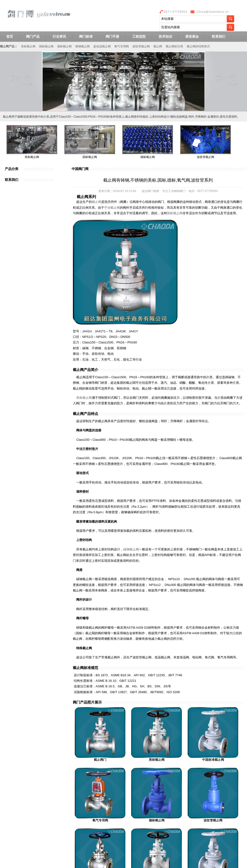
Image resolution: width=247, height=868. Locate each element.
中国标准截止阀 (213, 760)
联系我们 (219, 36)
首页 (10, 36)
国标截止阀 (46, 46)
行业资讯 (59, 36)
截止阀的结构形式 (198, 46)
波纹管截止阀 (141, 46)
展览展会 (192, 36)
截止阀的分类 (174, 46)
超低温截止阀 (102, 46)
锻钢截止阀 (82, 46)
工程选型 (139, 36)
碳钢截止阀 (131, 549)
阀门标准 (86, 36)
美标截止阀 (28, 46)
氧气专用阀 (122, 46)
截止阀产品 (7, 46)
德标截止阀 (64, 46)
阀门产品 (33, 36)
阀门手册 (112, 36)
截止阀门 (100, 760)
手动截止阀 (112, 208)
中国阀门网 (80, 169)
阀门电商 (153, 191)
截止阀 (158, 46)
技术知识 (165, 36)
